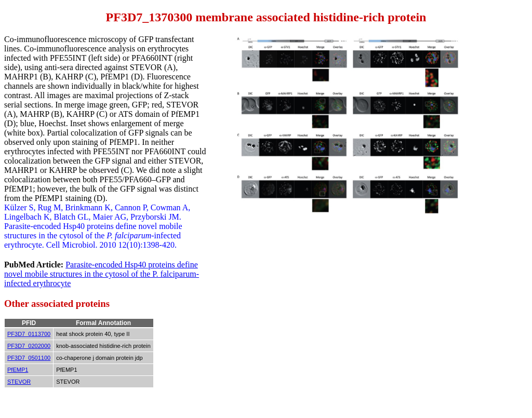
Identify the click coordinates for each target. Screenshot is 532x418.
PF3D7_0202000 (29, 346)
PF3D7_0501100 (29, 358)
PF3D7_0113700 (29, 334)
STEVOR (19, 382)
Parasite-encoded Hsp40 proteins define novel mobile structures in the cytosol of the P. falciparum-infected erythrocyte (102, 274)
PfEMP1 (18, 370)
